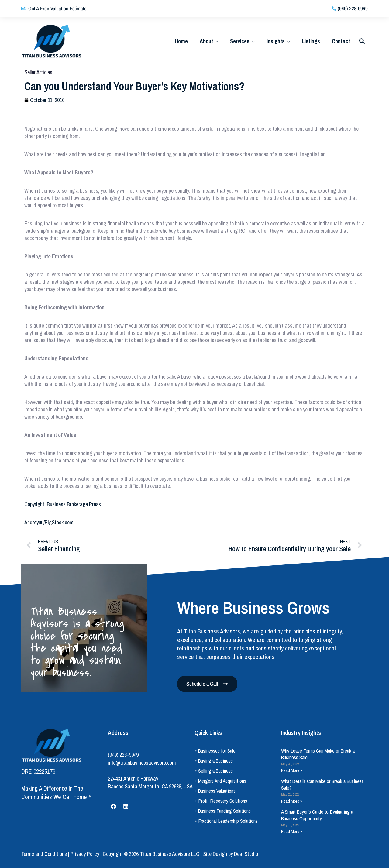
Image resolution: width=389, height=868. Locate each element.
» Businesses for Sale (215, 751)
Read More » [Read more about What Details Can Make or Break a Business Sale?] (292, 801)
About (206, 41)
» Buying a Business (214, 761)
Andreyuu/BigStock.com (49, 522)
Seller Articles (38, 72)
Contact (341, 41)
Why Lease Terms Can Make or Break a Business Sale (318, 754)
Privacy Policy (85, 854)
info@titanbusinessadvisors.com (142, 763)
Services (240, 41)
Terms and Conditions (44, 854)
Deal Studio (246, 854)
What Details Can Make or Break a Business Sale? (322, 784)
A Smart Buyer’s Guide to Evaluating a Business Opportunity (317, 815)
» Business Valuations (215, 791)
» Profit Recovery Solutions (221, 801)
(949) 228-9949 (123, 755)
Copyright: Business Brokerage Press (63, 504)
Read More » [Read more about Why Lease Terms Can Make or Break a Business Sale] (292, 770)
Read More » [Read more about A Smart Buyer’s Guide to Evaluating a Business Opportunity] (292, 832)
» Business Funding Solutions (223, 811)
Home (181, 41)
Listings (311, 41)
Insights (276, 41)
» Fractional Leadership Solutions (226, 821)
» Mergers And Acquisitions (220, 781)
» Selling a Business (214, 771)
